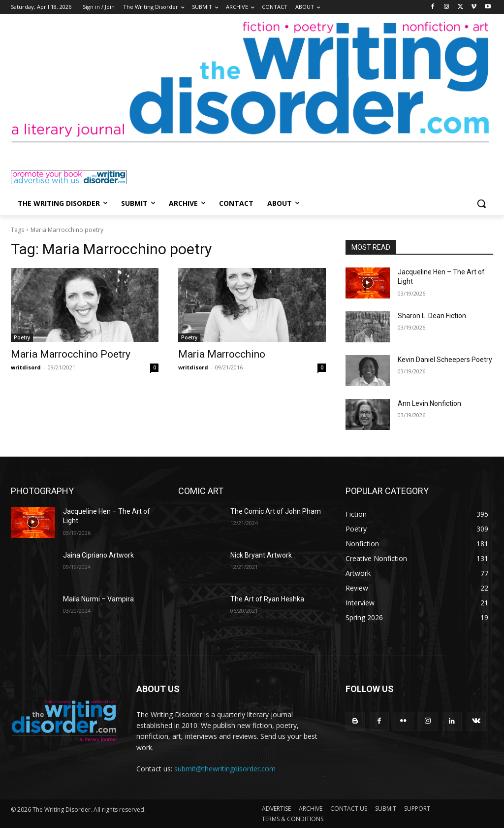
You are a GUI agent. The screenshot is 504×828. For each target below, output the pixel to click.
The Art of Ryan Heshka (267, 599)
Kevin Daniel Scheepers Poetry (445, 360)
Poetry (22, 337)
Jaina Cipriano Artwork (98, 555)
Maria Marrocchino (222, 354)
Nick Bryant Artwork (261, 555)
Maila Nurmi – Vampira (98, 599)
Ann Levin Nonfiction (429, 403)
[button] (481, 203)
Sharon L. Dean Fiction (432, 316)
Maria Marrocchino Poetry (71, 354)
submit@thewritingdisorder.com (225, 769)
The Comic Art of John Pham (276, 511)
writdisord (26, 367)
